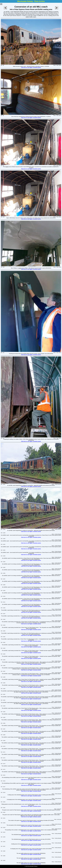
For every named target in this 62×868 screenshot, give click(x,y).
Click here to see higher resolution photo (31, 67)
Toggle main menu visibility (1, 3)
